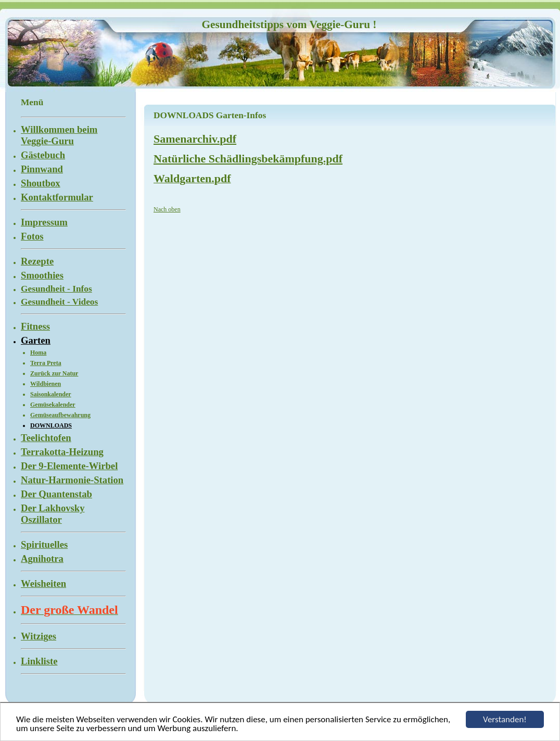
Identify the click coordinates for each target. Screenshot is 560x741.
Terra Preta (46, 363)
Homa (38, 353)
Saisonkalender (51, 394)
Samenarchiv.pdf (195, 139)
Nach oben (167, 209)
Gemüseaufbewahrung (60, 415)
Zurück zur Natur (54, 373)
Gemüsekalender (53, 405)
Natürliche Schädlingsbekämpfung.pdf (248, 159)
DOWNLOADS (51, 425)
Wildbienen (46, 384)
